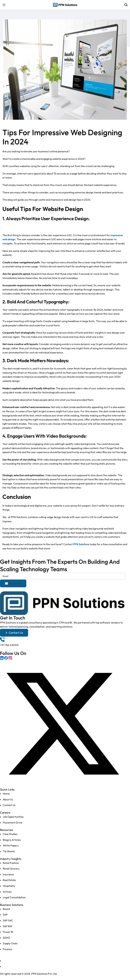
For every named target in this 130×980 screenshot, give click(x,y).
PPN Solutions (81, 544)
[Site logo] (65, 5)
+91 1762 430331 (9, 645)
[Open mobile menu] (4, 5)
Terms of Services (13, 966)
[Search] (126, 5)
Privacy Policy (11, 961)
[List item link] (63, 799)
